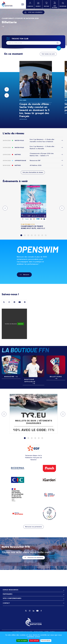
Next (7, 95)
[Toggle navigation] (23, 4)
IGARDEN (49, 488)
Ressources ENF (35, 161)
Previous (7, 89)
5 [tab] (35, 235)
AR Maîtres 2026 (36, 165)
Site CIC (18, 487)
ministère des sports (18, 503)
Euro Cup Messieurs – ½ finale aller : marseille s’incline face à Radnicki (42, 141)
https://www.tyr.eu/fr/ (33, 422)
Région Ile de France (18, 521)
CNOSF (49, 521)
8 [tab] (46, 235)
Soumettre (59, 48)
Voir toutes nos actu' (48, 54)
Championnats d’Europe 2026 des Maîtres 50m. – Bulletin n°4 (42, 155)
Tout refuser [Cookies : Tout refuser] (34, 641)
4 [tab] (32, 235)
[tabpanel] (33, 207)
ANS (49, 503)
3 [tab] (28, 235)
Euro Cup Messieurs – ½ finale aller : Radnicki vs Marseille (42, 148)
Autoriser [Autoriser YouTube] (21, 331)
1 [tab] (21, 235)
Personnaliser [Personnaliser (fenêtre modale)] (46, 641)
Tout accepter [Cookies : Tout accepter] (22, 641)
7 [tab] (42, 235)
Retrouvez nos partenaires (33, 534)
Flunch (49, 476)
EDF (33, 456)
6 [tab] (39, 235)
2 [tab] (25, 235)
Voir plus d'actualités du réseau (33, 172)
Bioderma (18, 476)
